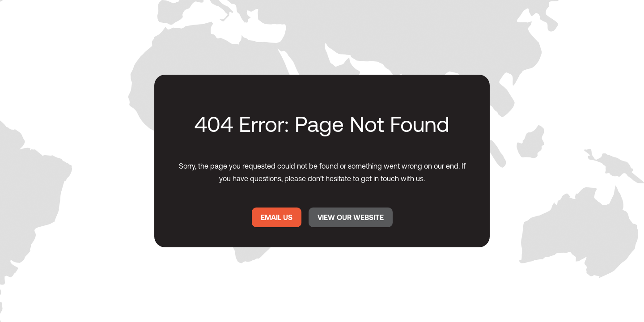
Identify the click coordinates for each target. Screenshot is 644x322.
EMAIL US (277, 217)
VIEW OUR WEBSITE (351, 217)
